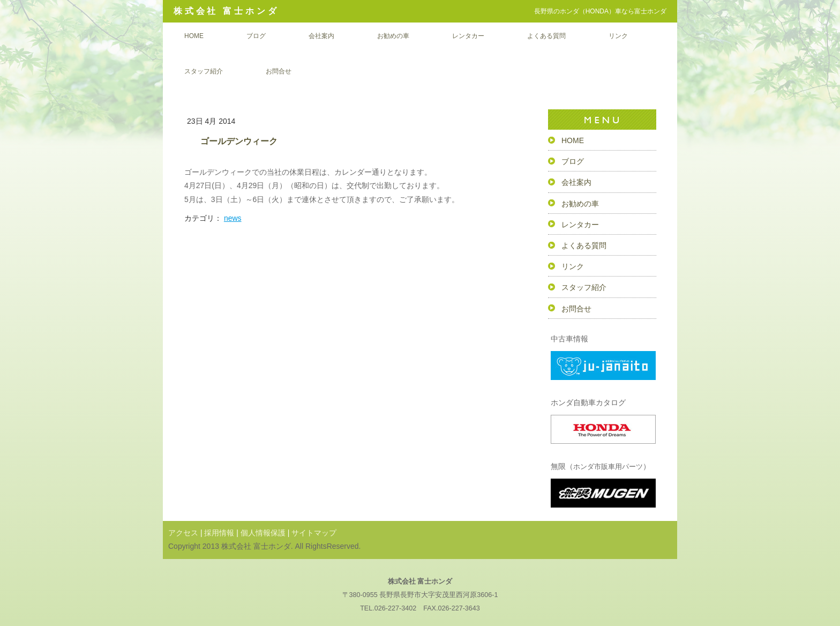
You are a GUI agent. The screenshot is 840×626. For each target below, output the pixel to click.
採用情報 (219, 533)
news (233, 218)
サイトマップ (314, 533)
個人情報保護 (263, 533)
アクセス (183, 533)
